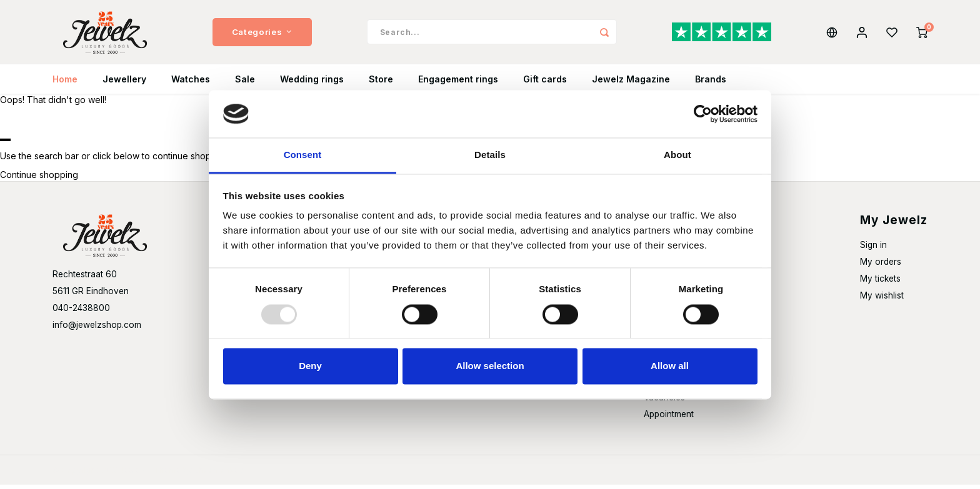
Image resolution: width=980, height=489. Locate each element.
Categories (262, 34)
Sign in (873, 250)
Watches (191, 84)
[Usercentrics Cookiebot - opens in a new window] (703, 114)
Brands (711, 84)
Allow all (670, 366)
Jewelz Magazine (631, 84)
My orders (881, 267)
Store (381, 84)
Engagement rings (458, 84)
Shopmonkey (218, 474)
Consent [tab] (303, 155)
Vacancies (664, 402)
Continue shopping (39, 180)
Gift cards (545, 84)
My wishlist (882, 300)
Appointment (669, 419)
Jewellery (124, 84)
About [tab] (677, 155)
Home (65, 84)
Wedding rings (312, 84)
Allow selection (490, 366)
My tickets (880, 284)
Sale (245, 84)
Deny (310, 366)
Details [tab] (490, 155)
